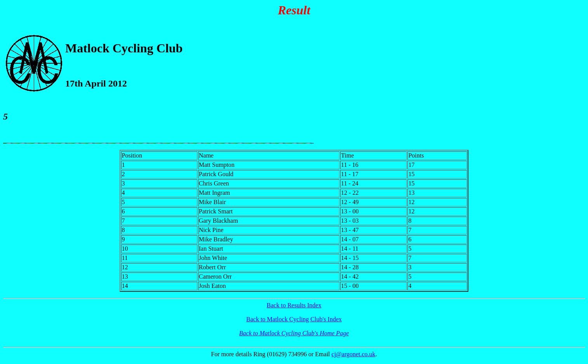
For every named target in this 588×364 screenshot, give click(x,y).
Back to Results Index (294, 305)
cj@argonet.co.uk (354, 354)
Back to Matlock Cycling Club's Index (294, 319)
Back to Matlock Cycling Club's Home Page (294, 333)
